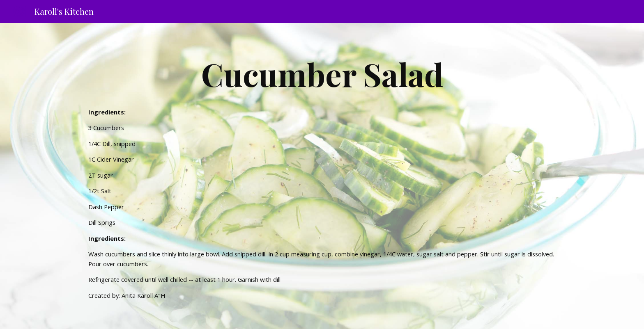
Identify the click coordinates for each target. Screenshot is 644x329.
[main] (322, 74)
